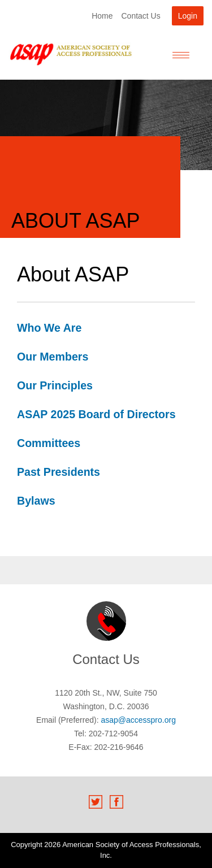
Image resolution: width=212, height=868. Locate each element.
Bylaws (36, 501)
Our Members (53, 357)
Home (102, 16)
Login (188, 16)
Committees (49, 443)
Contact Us (140, 16)
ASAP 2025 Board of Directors (96, 414)
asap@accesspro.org (138, 720)
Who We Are (49, 328)
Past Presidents (59, 472)
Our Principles (55, 385)
